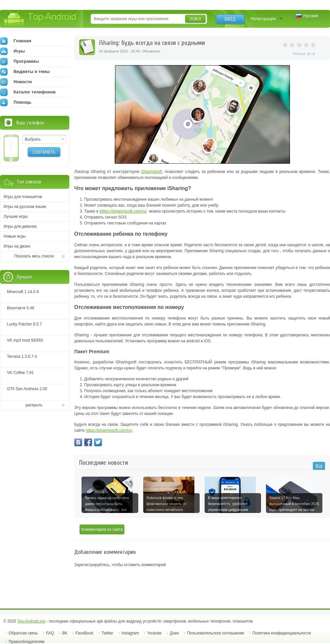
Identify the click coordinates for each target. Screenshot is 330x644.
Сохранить (44, 152)
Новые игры (15, 236)
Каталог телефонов (28, 92)
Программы (19, 61)
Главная (16, 41)
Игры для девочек (20, 226)
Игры (12, 51)
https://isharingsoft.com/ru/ (124, 211)
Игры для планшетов (23, 197)
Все (319, 466)
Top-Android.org (31, 621)
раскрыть (34, 405)
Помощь (16, 102)
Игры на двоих (17, 246)
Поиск (196, 19)
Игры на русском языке (25, 207)
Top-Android (40, 19)
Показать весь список (34, 256)
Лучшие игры (16, 217)
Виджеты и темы (25, 72)
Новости (16, 82)
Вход (230, 19)
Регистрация (263, 19)
